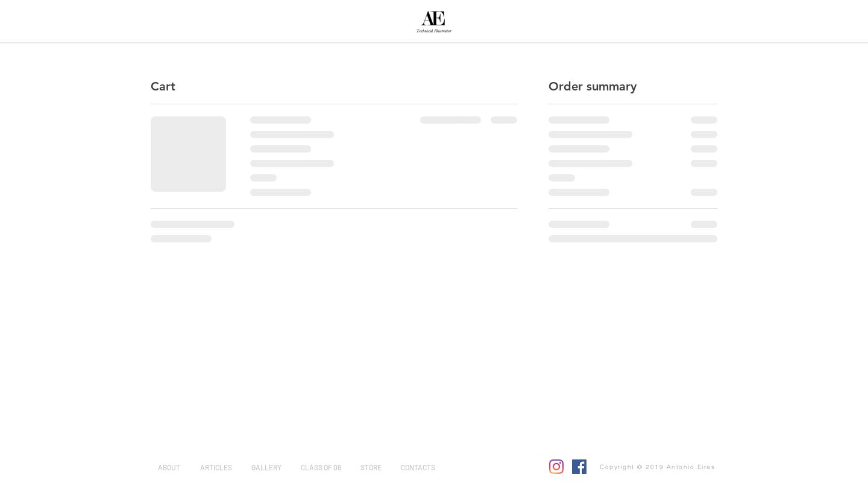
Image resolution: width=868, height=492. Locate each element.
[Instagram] (556, 467)
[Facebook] (579, 467)
